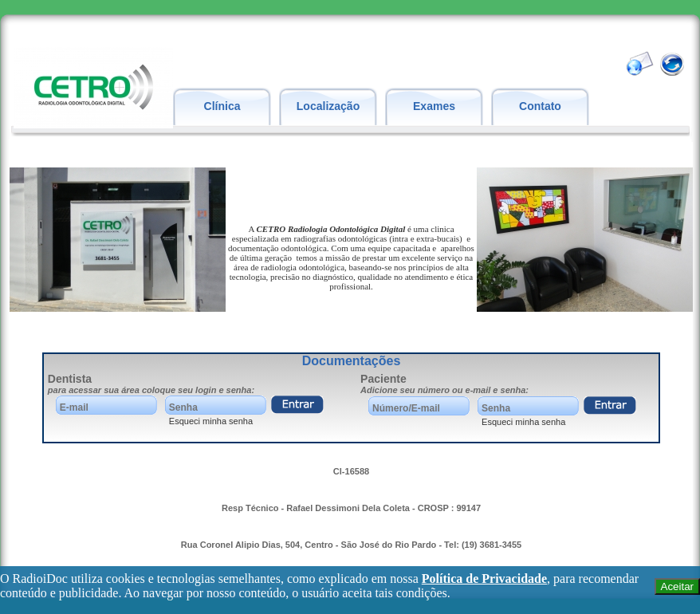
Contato (540, 106)
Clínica (222, 106)
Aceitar (677, 586)
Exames (434, 106)
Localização (328, 106)
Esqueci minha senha (211, 421)
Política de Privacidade (484, 579)
